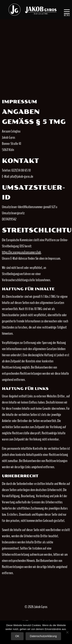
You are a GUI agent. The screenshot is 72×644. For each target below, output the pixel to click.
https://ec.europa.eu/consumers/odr (22, 252)
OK (17, 636)
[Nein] (67, 632)
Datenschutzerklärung (43, 636)
